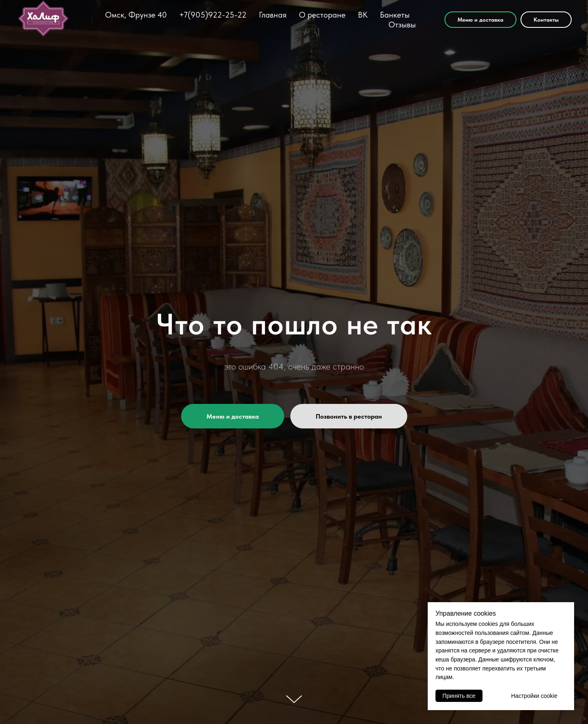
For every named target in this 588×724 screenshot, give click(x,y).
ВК (363, 15)
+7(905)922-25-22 (213, 15)
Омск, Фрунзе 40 (136, 15)
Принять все (459, 696)
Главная (273, 15)
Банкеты (395, 15)
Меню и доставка (480, 20)
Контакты (546, 20)
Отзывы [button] (402, 25)
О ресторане (322, 15)
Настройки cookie (534, 696)
